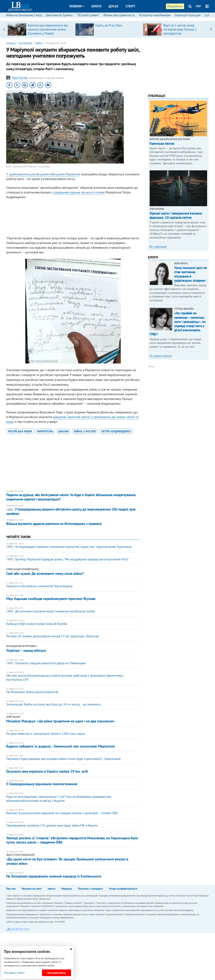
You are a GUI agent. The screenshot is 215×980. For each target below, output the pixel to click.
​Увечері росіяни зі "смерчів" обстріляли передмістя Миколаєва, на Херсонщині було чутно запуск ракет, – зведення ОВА (72, 840)
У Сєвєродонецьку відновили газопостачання (42, 784)
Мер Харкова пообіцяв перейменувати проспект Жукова (51, 599)
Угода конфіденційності (123, 889)
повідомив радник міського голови (79, 192)
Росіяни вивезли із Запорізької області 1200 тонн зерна (46, 734)
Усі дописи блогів (161, 356)
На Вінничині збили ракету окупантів (32, 692)
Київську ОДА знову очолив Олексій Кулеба (37, 624)
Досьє (113, 6)
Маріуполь (45, 431)
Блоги (96, 6)
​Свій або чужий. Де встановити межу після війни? (45, 573)
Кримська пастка (162, 143)
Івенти (52, 889)
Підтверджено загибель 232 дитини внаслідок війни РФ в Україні (52, 825)
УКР (198, 6)
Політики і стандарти (90, 889)
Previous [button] (4, 29)
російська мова (20, 431)
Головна (11, 43)
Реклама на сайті (32, 889)
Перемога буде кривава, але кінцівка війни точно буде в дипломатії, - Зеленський (63, 759)
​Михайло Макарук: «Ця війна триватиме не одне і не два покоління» (61, 721)
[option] (40, 29)
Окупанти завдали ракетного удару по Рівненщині (46, 663)
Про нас (11, 889)
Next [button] (211, 29)
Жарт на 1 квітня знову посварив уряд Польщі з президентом (180, 29)
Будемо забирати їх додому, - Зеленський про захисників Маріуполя (60, 746)
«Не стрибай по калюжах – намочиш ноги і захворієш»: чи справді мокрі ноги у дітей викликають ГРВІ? (178, 324)
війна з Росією (85, 431)
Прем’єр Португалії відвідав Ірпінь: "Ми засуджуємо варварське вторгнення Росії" (68, 559)
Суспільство (26, 43)
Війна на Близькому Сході (24, 15)
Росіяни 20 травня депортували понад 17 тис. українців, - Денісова (53, 636)
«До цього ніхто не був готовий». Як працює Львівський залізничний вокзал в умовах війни (67, 861)
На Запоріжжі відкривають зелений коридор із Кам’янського (54, 876)
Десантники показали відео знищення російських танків (50, 611)
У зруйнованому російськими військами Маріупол (43, 174)
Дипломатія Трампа (59, 15)
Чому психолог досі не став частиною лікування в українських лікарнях (191, 274)
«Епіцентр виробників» (155, 15)
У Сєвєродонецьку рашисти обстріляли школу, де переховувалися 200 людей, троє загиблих (71, 511)
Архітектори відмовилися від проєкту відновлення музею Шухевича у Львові (48, 29)
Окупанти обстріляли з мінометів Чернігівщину (39, 586)
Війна (39, 43)
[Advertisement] (73, 218)
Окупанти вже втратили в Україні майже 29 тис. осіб (47, 771)
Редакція (67, 889)
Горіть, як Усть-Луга (109, 25)
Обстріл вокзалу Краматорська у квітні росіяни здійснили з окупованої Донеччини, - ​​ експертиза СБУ (66, 678)
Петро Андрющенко (116, 431)
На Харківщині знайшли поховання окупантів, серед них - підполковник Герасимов (69, 547)
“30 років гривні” (88, 15)
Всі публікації (158, 247)
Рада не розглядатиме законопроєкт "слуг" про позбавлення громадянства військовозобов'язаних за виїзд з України (59, 799)
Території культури (188, 15)
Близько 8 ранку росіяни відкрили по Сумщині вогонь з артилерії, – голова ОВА (62, 813)
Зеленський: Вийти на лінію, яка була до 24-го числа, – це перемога (53, 704)
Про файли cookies (14, 973)
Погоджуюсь (57, 973)
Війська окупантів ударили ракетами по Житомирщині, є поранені (54, 524)
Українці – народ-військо (26, 650)
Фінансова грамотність (119, 15)
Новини (77, 6)
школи (63, 431)
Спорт (131, 6)
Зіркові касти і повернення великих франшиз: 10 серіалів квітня (176, 215)
